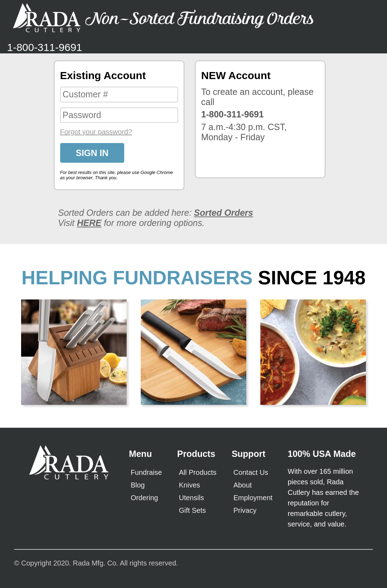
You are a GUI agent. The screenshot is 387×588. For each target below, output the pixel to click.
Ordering (144, 498)
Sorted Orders (223, 213)
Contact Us (251, 472)
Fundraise (146, 472)
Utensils (192, 498)
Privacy (245, 510)
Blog (138, 485)
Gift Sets (193, 510)
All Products (198, 472)
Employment (253, 498)
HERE (89, 223)
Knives (190, 485)
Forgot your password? (96, 132)
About (242, 485)
